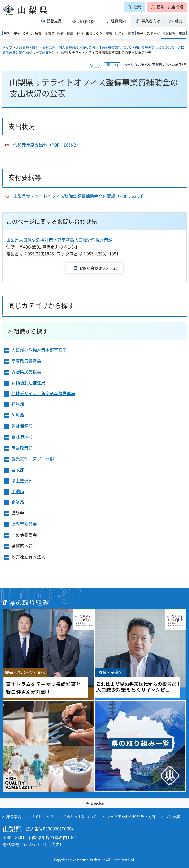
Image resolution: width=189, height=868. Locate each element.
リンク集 (172, 817)
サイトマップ (42, 817)
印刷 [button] (115, 65)
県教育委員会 (24, 524)
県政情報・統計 (27, 47)
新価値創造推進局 (28, 383)
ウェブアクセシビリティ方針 (131, 817)
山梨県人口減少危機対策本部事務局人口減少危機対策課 (59, 240)
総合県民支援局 (26, 372)
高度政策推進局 (26, 361)
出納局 (18, 491)
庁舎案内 (14, 817)
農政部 (18, 470)
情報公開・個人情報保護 (60, 47)
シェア (95, 66)
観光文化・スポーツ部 (33, 459)
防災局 (18, 415)
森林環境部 (22, 437)
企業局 (18, 502)
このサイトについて (80, 817)
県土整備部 (22, 481)
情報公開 (88, 47)
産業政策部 (22, 448)
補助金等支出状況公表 (115, 47)
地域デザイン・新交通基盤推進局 (43, 393)
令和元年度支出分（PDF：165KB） (47, 145)
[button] (167, 7)
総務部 (18, 404)
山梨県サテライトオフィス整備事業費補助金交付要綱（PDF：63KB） (80, 196)
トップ (7, 47)
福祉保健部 (22, 426)
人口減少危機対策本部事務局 (39, 350)
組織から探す (31, 331)
